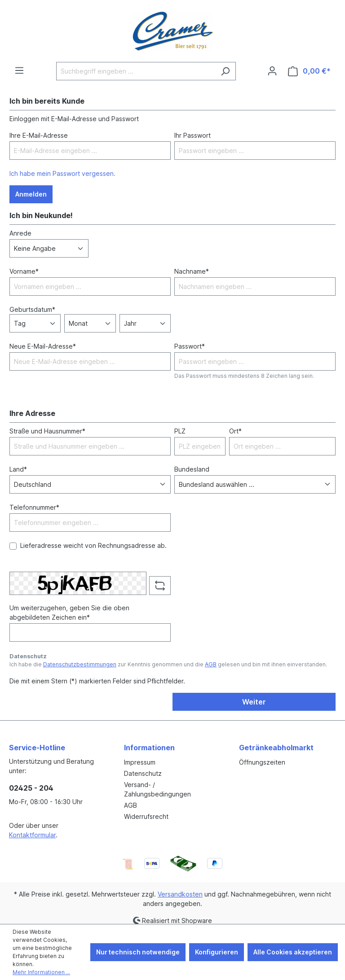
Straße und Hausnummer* (47, 431)
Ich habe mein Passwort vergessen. (62, 173)
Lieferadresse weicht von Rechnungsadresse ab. (93, 545)
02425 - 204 (31, 788)
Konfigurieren (217, 952)
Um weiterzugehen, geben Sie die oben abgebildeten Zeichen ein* (69, 612)
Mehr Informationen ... (41, 972)
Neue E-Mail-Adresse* (43, 346)
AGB (211, 664)
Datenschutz (143, 773)
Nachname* (192, 271)
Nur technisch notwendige (138, 952)
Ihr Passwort (192, 135)
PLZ (180, 431)
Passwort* (190, 346)
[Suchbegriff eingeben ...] (136, 71)
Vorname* (24, 271)
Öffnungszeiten (262, 762)
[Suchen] (225, 71)
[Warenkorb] (309, 71)
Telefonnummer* (34, 507)
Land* (18, 469)
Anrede (20, 233)
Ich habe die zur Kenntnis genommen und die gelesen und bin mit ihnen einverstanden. (168, 664)
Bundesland (192, 469)
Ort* (235, 431)
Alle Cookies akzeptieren (293, 952)
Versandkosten (180, 894)
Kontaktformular (32, 835)
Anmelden (31, 194)
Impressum (140, 762)
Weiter (254, 702)
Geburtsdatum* (32, 309)
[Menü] (19, 70)
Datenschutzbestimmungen (80, 664)
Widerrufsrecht (146, 816)
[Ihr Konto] (272, 71)
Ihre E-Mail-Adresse (39, 135)
